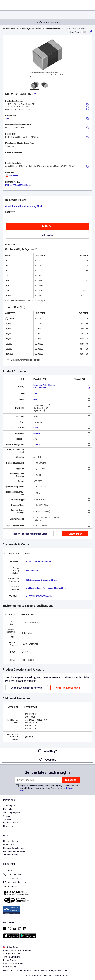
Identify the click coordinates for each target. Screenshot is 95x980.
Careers (7, 816)
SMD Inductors (32, 571)
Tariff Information (11, 855)
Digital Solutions (10, 823)
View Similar (75, 534)
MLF (35, 400)
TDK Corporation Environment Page (41, 580)
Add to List (48, 235)
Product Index (9, 29)
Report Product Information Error (30, 534)
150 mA (37, 445)
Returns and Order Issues (14, 851)
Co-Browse (10, 887)
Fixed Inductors (53, 29)
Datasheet (12, 176)
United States (11, 947)
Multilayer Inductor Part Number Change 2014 (46, 588)
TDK (7, 119)
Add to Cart (47, 226)
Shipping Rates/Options (14, 848)
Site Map (7, 819)
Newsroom (8, 826)
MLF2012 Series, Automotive (38, 561)
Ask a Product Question (68, 688)
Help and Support (11, 841)
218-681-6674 (12, 879)
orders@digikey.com (15, 883)
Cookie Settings (10, 967)
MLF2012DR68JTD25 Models (18, 185)
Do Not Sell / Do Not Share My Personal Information (48, 975)
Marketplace (9, 809)
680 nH (37, 433)
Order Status (9, 845)
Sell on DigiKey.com (12, 813)
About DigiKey (9, 806)
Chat (8, 870)
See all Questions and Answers (27, 688)
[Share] (91, 32)
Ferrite (36, 428)
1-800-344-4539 (13, 875)
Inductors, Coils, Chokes (30, 29)
